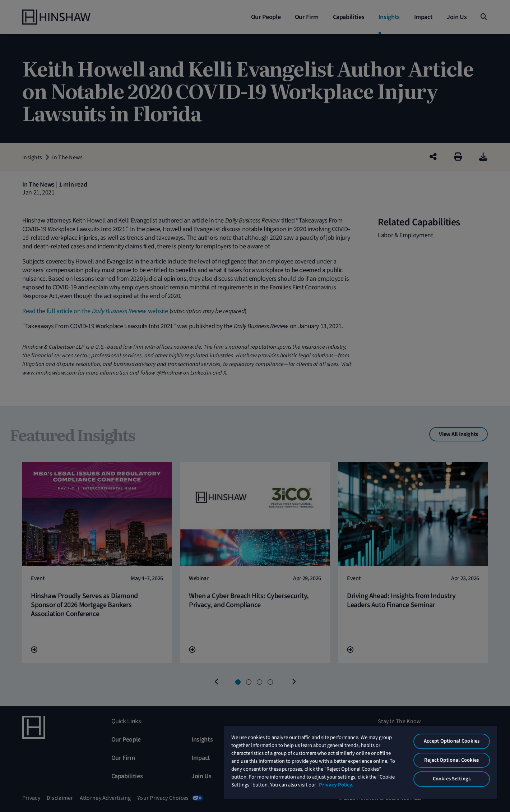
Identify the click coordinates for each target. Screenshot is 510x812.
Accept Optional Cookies (452, 741)
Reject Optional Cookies (451, 760)
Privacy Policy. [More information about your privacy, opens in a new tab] (336, 785)
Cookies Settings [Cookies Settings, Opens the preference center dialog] (452, 779)
